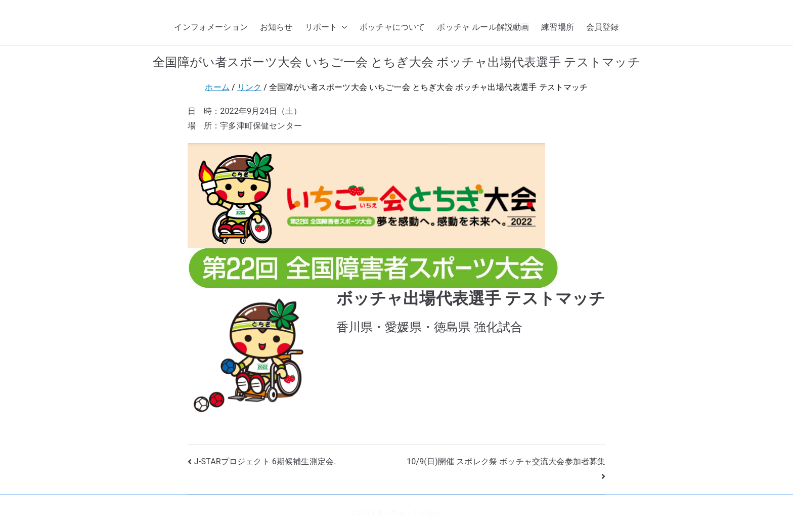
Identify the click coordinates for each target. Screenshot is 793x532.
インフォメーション (211, 27)
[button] (342, 28)
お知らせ (276, 27)
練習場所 (558, 27)
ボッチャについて (392, 27)
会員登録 (603, 27)
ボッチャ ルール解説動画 (483, 27)
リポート (326, 28)
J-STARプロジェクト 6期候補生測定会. (265, 461)
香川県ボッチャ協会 (408, 513)
